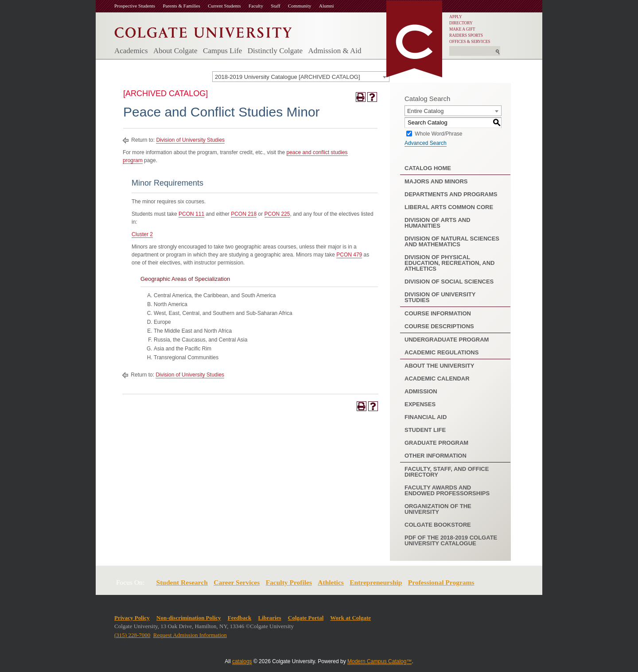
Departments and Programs (451, 194)
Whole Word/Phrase (438, 133)
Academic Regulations (442, 352)
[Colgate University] (203, 30)
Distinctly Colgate (275, 51)
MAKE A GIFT (462, 29)
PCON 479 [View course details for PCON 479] (349, 255)
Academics (131, 51)
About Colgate (175, 51)
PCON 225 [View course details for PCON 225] (277, 214)
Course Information (438, 313)
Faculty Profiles (289, 582)
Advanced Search (426, 143)
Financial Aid (426, 417)
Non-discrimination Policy (189, 618)
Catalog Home (428, 168)
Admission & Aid (335, 51)
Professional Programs (441, 582)
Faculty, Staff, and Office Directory (447, 472)
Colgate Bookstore (438, 525)
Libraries (270, 618)
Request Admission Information (190, 635)
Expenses (420, 404)
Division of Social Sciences (449, 282)
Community (300, 6)
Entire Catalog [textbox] (425, 111)
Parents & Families (181, 6)
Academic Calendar (437, 379)
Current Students (224, 6)
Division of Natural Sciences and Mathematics (452, 241)
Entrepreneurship (376, 582)
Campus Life (222, 51)
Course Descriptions (439, 326)
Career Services (237, 582)
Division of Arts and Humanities (438, 223)
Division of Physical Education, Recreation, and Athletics (449, 263)
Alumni (327, 6)
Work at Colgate (350, 618)
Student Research (182, 582)
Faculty (256, 6)
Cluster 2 (142, 234)
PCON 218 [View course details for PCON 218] (244, 214)
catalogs (242, 661)
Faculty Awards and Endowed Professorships (447, 490)
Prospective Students (135, 6)
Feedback (239, 618)
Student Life (425, 430)
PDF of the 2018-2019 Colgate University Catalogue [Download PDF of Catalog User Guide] (451, 540)
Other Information (436, 456)
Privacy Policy (132, 618)
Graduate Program (436, 443)
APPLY (456, 17)
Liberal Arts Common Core (449, 207)
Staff (275, 6)
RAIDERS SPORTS (466, 35)
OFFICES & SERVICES (470, 42)
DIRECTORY (461, 23)
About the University (439, 366)
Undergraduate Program (447, 340)
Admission (421, 391)
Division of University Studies (190, 140)
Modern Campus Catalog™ (379, 661)
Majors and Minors (436, 181)
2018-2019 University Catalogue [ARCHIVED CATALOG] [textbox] (288, 77)
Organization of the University (438, 509)
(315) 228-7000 (132, 635)
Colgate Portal (306, 618)
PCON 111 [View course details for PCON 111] (191, 214)
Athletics (331, 582)
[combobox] (301, 77)
